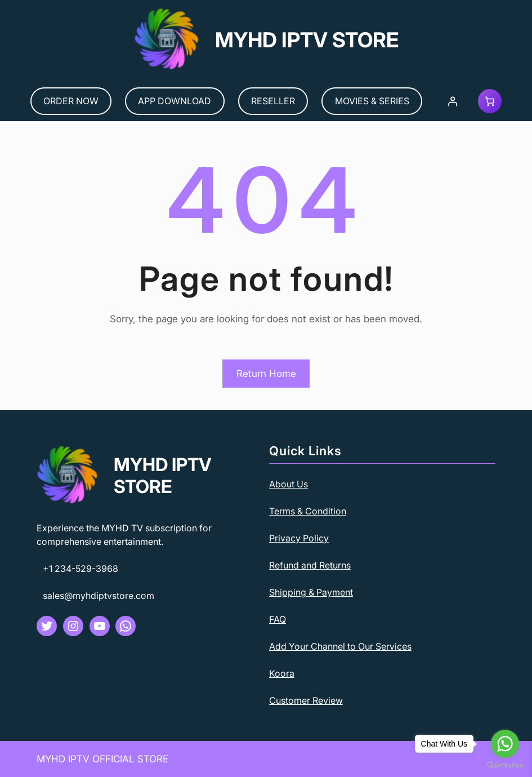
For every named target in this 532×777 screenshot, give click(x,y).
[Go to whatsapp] (505, 744)
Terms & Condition (308, 511)
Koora (282, 673)
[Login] (452, 101)
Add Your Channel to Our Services (340, 646)
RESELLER (273, 101)
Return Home (266, 374)
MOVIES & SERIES (372, 101)
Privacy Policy (299, 538)
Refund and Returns (310, 565)
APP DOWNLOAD (175, 101)
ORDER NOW (71, 101)
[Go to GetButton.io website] (505, 765)
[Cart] (490, 101)
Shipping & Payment (311, 592)
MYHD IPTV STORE (307, 40)
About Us (289, 484)
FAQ (278, 619)
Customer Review (306, 700)
